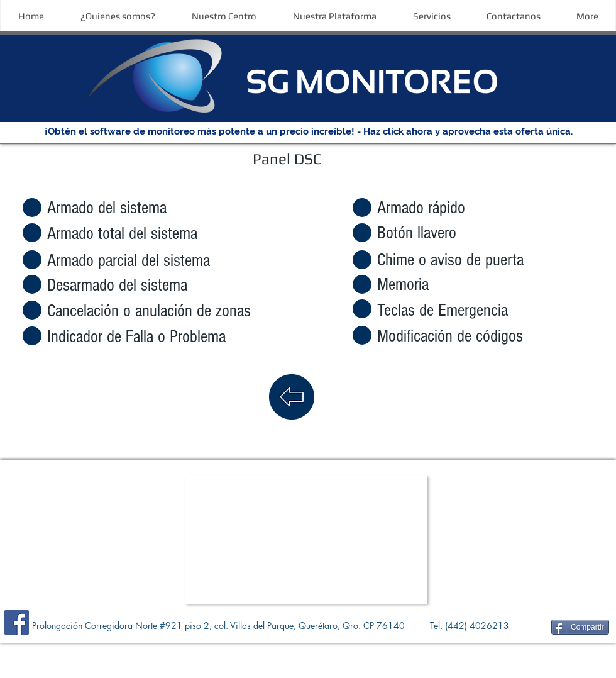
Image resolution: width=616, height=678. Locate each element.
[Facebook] (17, 622)
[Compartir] (580, 627)
